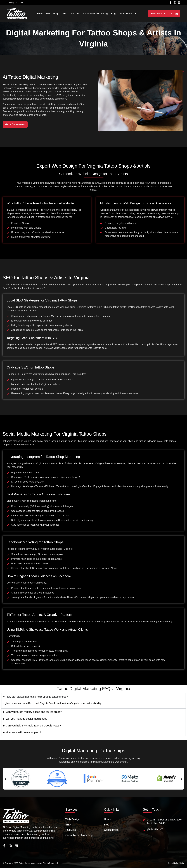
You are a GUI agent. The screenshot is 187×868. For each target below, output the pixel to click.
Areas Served (128, 14)
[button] (6, 779)
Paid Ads (75, 14)
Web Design (53, 14)
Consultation (111, 830)
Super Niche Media (176, 863)
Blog (113, 14)
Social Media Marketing (95, 14)
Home (40, 14)
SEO (65, 14)
